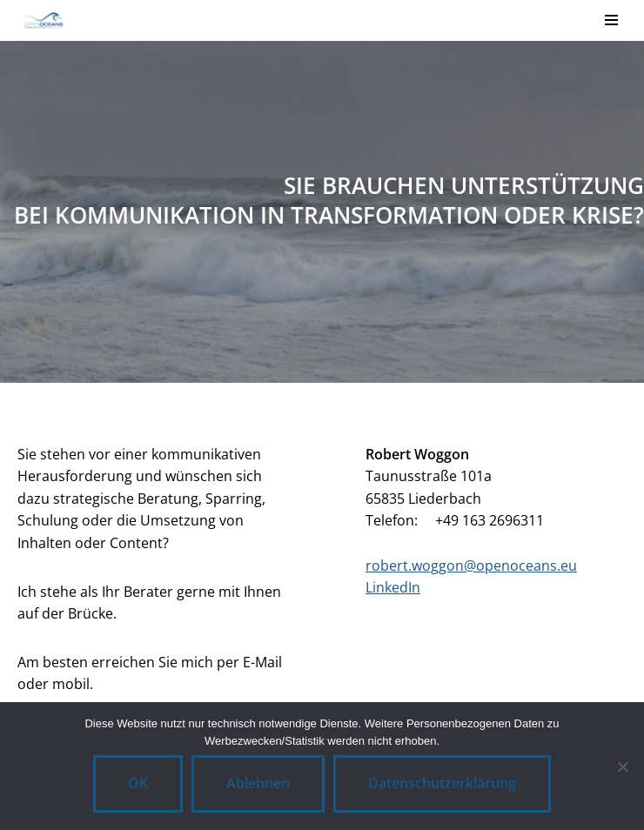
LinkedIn (393, 587)
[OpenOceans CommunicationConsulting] (38, 20)
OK (138, 783)
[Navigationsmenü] (611, 20)
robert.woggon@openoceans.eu (471, 566)
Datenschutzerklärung (442, 783)
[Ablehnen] (622, 766)
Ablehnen (258, 783)
